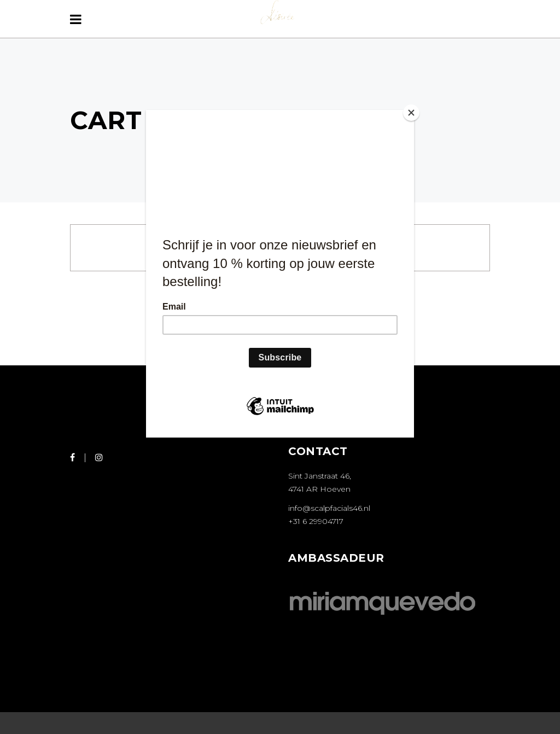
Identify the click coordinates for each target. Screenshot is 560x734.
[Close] (411, 113)
